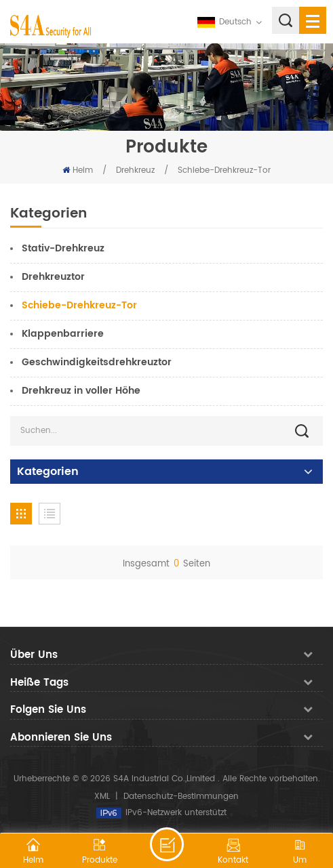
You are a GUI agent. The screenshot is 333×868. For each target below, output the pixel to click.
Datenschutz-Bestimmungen (181, 797)
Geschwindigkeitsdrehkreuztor (97, 362)
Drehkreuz (137, 170)
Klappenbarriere (63, 334)
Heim (78, 170)
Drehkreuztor (53, 277)
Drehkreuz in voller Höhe (81, 391)
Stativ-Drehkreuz (63, 248)
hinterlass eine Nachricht (167, 844)
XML (102, 797)
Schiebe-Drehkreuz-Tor (224, 170)
